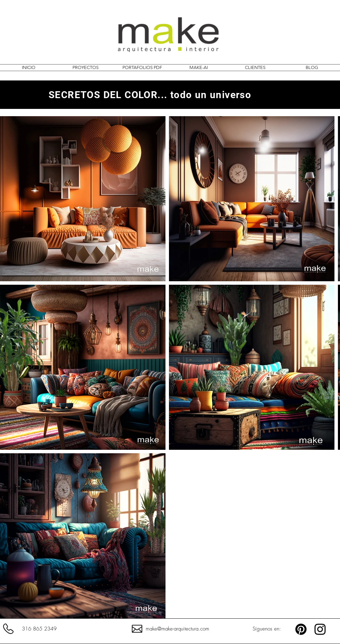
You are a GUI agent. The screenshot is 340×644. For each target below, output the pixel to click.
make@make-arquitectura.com (177, 629)
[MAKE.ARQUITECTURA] (320, 629)
